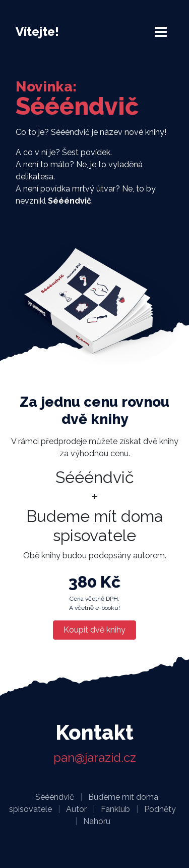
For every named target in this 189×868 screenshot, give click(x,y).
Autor (76, 809)
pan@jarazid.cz (95, 758)
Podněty (160, 809)
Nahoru (97, 821)
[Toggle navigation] (161, 32)
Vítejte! (37, 32)
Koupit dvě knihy (94, 630)
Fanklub (115, 809)
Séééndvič (55, 797)
